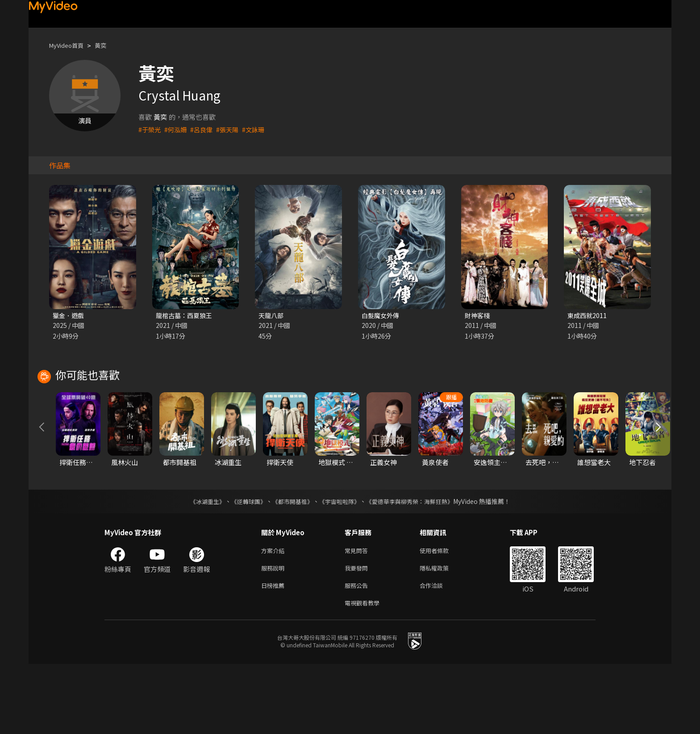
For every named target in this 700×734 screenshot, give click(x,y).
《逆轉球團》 (243, 566)
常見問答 (358, 616)
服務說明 (275, 635)
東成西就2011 (588, 316)
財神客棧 (478, 316)
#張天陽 (232, 129)
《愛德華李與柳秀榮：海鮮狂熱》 (415, 566)
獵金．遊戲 (69, 316)
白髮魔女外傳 (382, 316)
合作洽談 (438, 653)
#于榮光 (150, 129)
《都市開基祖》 (290, 566)
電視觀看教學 (365, 672)
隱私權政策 (442, 635)
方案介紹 (275, 616)
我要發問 (358, 635)
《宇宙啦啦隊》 (340, 566)
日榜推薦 (275, 653)
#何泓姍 (177, 129)
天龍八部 (272, 316)
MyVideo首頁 (69, 45)
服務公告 (358, 653)
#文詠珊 (259, 129)
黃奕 (108, 45)
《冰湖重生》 (200, 566)
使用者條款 (442, 616)
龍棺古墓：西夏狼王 (186, 316)
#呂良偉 (205, 129)
